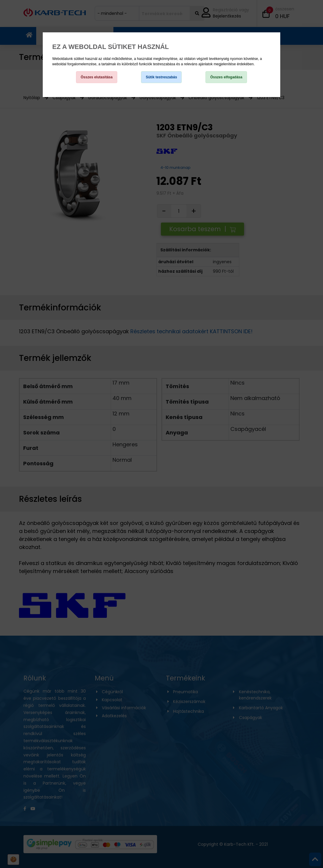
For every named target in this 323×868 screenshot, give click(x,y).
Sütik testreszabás (161, 77)
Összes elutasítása (97, 77)
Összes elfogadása (226, 77)
